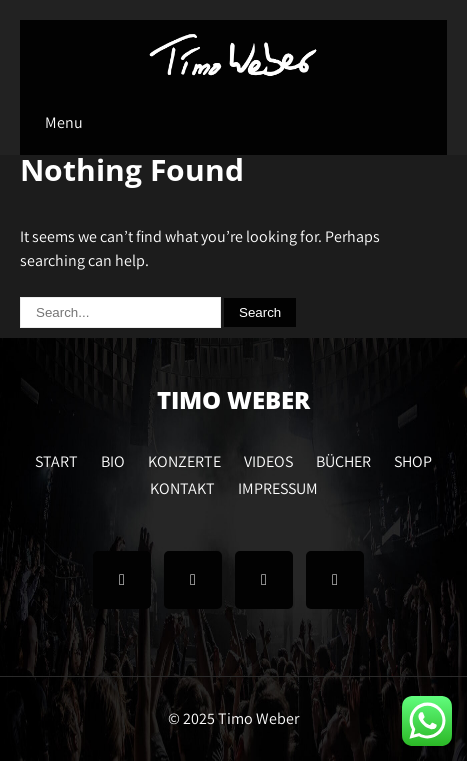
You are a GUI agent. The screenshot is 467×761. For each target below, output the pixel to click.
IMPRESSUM (278, 486)
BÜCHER (343, 459)
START (56, 459)
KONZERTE (184, 459)
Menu (64, 122)
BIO (113, 459)
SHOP (413, 459)
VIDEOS (268, 459)
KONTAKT (182, 486)
